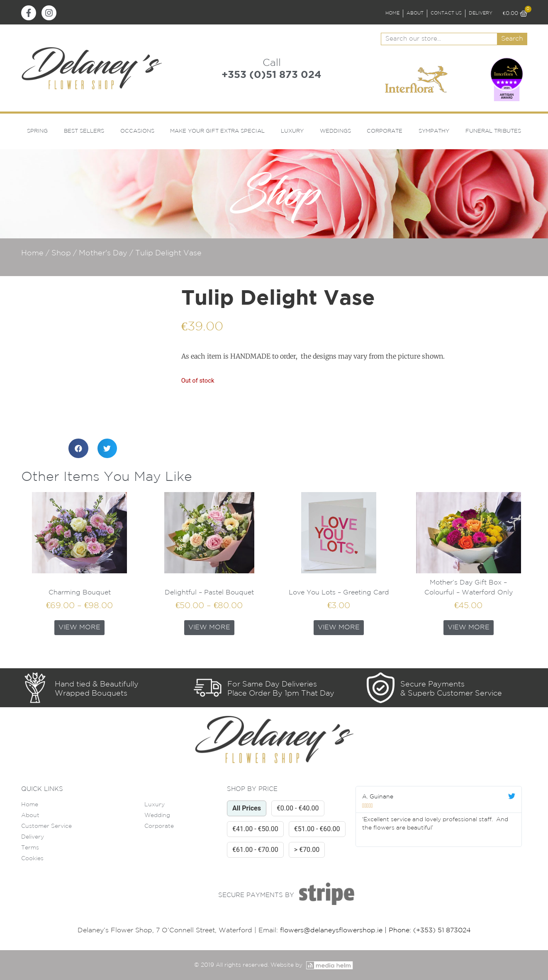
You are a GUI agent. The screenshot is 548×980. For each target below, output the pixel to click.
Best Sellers (84, 131)
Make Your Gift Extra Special (217, 131)
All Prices (247, 808)
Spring (37, 131)
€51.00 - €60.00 (317, 829)
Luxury (292, 131)
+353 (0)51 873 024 (272, 75)
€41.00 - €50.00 (255, 829)
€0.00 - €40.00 (298, 808)
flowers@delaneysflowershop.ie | (334, 930)
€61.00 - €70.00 (255, 850)
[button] (78, 448)
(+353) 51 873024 (442, 930)
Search (512, 39)
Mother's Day (103, 253)
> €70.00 (307, 850)
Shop (61, 253)
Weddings (335, 131)
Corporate (385, 131)
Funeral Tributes (493, 131)
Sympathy (434, 131)
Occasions (137, 131)
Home (32, 253)
